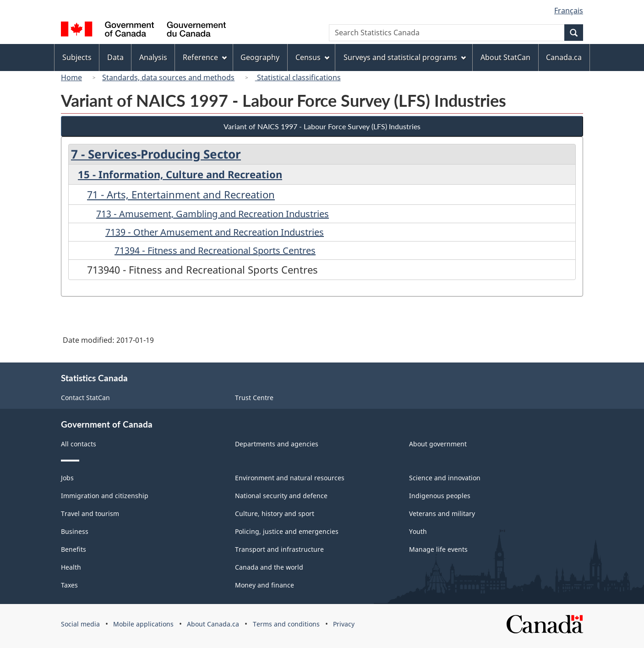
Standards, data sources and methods (168, 77)
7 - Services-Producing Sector (156, 154)
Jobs (67, 478)
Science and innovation (445, 478)
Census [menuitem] (312, 57)
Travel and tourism (90, 513)
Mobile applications (143, 624)
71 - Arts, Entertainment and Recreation (181, 194)
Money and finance (265, 585)
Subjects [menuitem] (77, 57)
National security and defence (281, 496)
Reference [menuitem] (205, 57)
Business (75, 531)
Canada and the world (269, 567)
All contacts (79, 444)
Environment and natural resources (290, 478)
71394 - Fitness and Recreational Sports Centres (215, 250)
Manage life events (438, 549)
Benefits (74, 549)
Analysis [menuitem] (153, 57)
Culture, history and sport (275, 513)
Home (71, 77)
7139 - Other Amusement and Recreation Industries (215, 232)
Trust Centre (254, 398)
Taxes (69, 585)
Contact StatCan (85, 398)
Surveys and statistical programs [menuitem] (405, 57)
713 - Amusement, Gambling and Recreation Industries (213, 214)
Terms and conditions (286, 624)
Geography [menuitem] (260, 57)
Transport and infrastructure (279, 549)
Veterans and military (442, 513)
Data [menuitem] (115, 57)
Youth (418, 531)
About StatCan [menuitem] (505, 57)
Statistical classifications (298, 77)
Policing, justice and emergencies (287, 531)
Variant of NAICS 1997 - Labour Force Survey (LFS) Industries (322, 126)
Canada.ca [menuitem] (564, 57)
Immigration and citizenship (105, 496)
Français (569, 11)
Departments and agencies (277, 444)
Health (71, 567)
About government (438, 444)
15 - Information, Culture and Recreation (180, 174)
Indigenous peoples (440, 496)
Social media (80, 624)
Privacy (344, 624)
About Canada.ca (213, 624)
